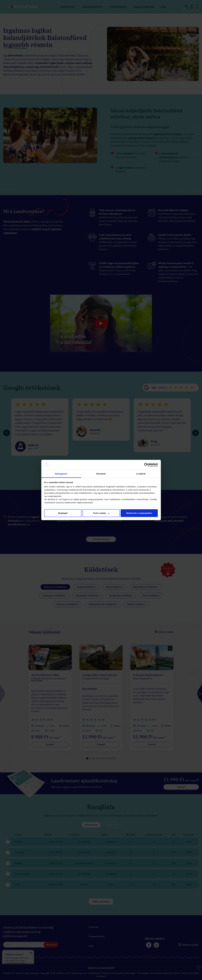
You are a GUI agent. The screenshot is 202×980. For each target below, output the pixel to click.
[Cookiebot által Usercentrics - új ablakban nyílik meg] (146, 465)
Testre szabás (101, 513)
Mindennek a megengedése (139, 513)
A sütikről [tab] (141, 474)
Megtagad (63, 513)
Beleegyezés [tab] (61, 474)
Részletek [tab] (101, 474)
